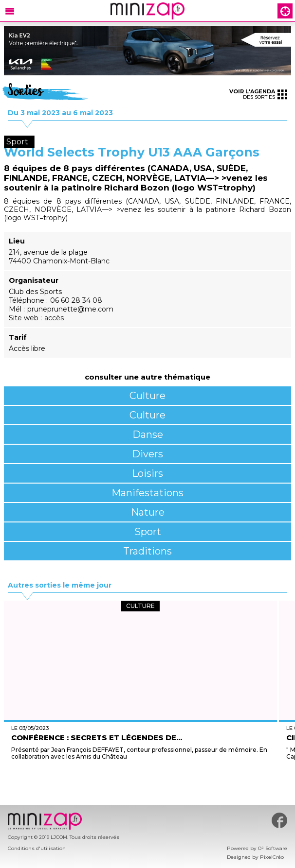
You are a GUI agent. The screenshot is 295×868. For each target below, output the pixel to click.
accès (54, 318)
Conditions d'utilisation (37, 848)
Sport (148, 532)
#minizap (279, 820)
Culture (147, 396)
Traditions (147, 551)
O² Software (273, 848)
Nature (148, 512)
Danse (148, 434)
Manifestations (147, 493)
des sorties (258, 94)
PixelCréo (272, 857)
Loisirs (147, 473)
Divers (147, 454)
